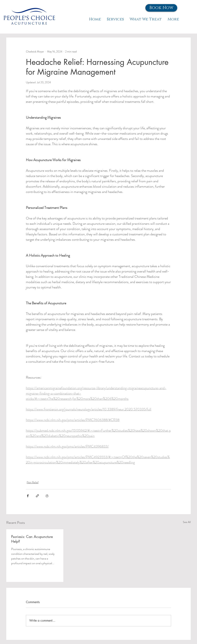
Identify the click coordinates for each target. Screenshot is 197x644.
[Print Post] (47, 496)
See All (187, 522)
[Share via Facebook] (28, 496)
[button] (161, 8)
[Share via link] (37, 496)
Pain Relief (33, 482)
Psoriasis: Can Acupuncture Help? (32, 539)
